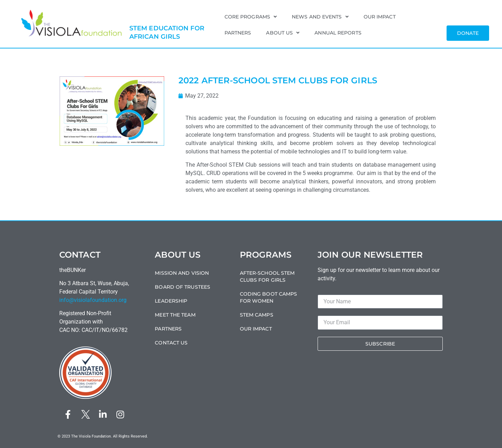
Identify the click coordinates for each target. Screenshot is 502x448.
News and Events (320, 17)
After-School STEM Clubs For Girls (267, 276)
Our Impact (380, 17)
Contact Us (171, 343)
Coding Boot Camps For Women (269, 297)
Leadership (171, 301)
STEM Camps (257, 315)
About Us (283, 33)
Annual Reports (338, 33)
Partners (238, 33)
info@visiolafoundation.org (93, 300)
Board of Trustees (182, 287)
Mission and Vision (182, 273)
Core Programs (251, 17)
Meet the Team (175, 315)
